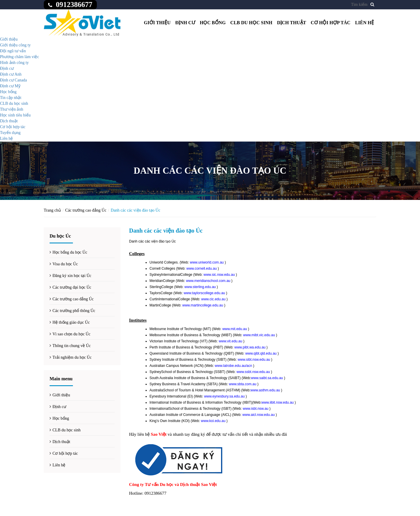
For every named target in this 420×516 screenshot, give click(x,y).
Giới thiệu (157, 23)
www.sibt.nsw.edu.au (254, 360)
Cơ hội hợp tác (330, 23)
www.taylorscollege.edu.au (204, 293)
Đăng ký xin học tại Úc (72, 276)
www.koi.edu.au (213, 421)
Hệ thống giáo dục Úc (71, 322)
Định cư (185, 23)
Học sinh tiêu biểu (15, 115)
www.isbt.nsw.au (256, 409)
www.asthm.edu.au (265, 390)
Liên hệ (364, 23)
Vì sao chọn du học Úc (71, 334)
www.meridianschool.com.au (208, 281)
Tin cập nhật (11, 98)
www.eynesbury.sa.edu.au (224, 396)
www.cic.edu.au (213, 299)
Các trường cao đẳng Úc (86, 210)
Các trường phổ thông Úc (74, 311)
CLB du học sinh (251, 23)
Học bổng (213, 23)
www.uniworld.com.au (207, 262)
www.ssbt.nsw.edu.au (253, 372)
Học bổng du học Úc (70, 252)
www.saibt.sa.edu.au (267, 378)
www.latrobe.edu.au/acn (233, 366)
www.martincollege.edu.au (203, 305)
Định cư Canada (13, 80)
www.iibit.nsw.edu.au (278, 402)
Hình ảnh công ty (14, 63)
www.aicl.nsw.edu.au (259, 415)
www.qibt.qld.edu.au (261, 353)
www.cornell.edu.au (202, 269)
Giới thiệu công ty (15, 45)
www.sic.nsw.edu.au (219, 275)
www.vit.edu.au (231, 341)
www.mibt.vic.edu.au (259, 335)
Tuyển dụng (10, 133)
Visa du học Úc (65, 264)
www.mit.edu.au (235, 329)
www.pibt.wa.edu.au (250, 347)
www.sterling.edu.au (200, 287)
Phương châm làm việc (20, 57)
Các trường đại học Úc (72, 287)
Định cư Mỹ (10, 86)
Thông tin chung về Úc (72, 346)
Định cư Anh (11, 74)
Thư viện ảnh (12, 109)
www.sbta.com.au (243, 384)
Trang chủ (52, 210)
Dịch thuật (292, 23)
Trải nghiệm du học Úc (72, 357)
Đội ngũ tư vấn (13, 51)
